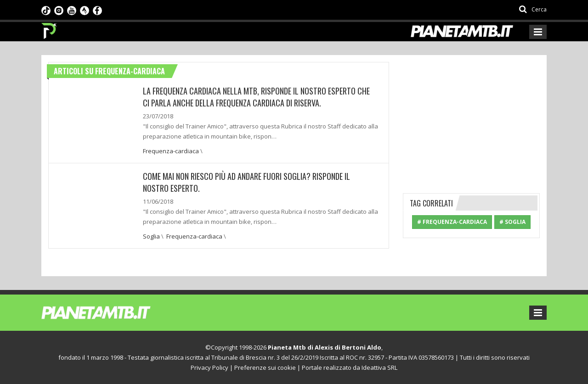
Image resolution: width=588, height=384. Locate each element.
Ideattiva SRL (379, 367)
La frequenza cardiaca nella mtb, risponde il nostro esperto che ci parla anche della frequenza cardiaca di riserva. (256, 97)
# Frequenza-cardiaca (452, 222)
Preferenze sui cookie (265, 367)
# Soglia (512, 222)
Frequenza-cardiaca (171, 151)
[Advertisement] (472, 119)
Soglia (151, 236)
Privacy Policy (209, 367)
